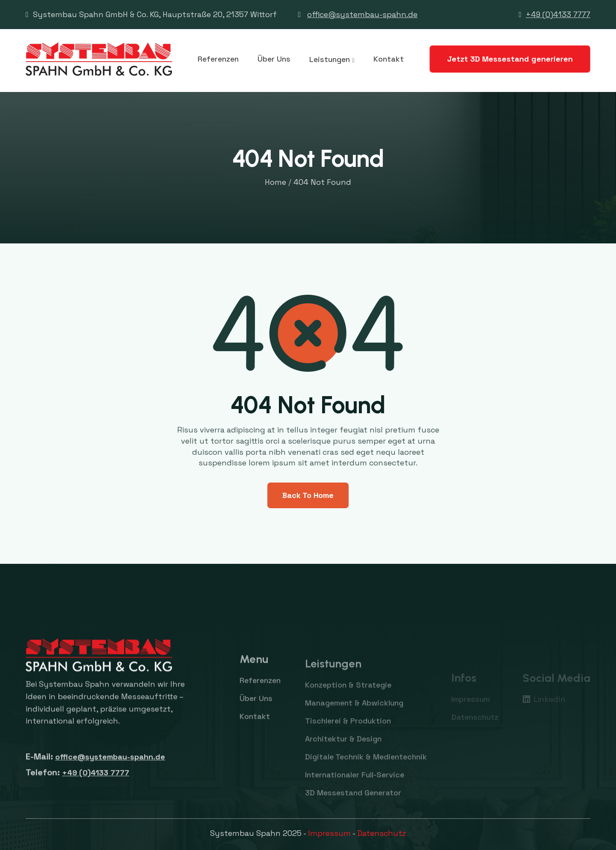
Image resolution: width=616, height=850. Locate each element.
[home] (99, 59)
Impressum (329, 833)
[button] (332, 60)
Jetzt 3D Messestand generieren (510, 59)
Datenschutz (382, 833)
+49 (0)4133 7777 (558, 14)
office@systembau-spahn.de (362, 14)
